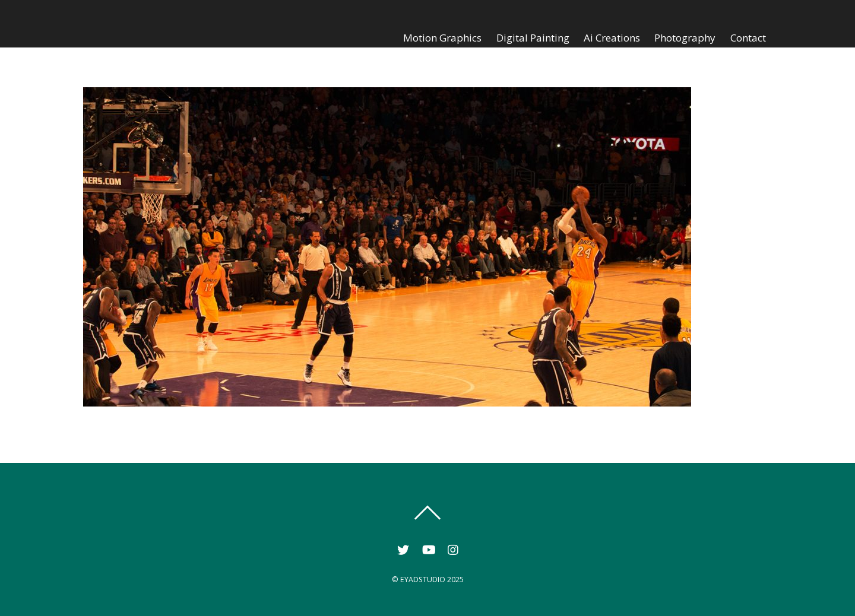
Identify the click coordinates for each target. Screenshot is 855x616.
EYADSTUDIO (423, 580)
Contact (748, 38)
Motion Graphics (442, 38)
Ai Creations (612, 38)
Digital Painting (533, 38)
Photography (685, 38)
